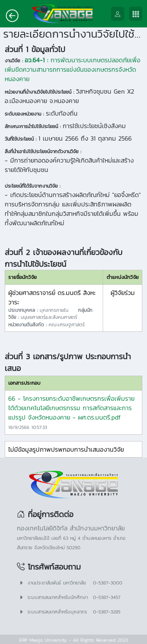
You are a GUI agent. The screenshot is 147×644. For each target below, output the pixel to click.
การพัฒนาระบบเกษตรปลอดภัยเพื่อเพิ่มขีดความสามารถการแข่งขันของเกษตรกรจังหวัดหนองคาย (73, 69)
